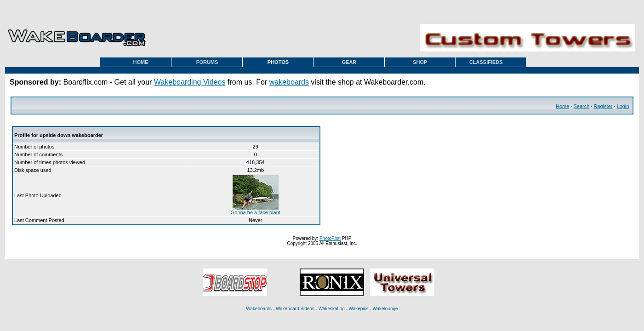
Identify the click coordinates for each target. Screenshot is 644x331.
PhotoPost (330, 238)
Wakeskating (332, 309)
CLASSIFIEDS (486, 62)
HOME (141, 62)
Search (581, 106)
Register (603, 106)
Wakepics (359, 309)
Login (623, 106)
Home (562, 106)
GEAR (349, 62)
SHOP (420, 62)
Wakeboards (259, 309)
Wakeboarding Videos (190, 82)
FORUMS (207, 62)
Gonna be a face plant (256, 210)
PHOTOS (278, 62)
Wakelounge (385, 309)
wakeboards (289, 82)
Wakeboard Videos (295, 309)
